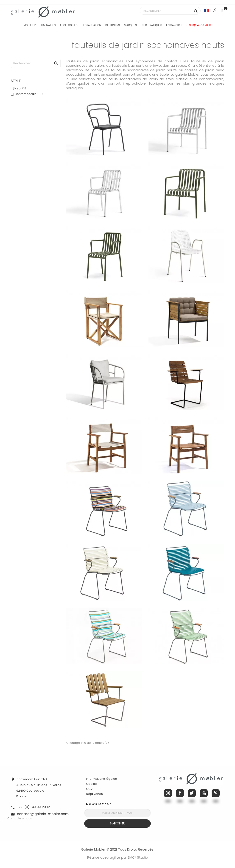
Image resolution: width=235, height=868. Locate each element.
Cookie (91, 784)
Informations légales (101, 779)
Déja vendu (95, 794)
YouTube (204, 793)
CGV (89, 789)
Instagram (168, 793)
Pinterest (216, 793)
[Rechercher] (170, 11)
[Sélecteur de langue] (207, 10)
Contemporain (29, 94)
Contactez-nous (20, 818)
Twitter (192, 793)
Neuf (21, 88)
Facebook (180, 793)
